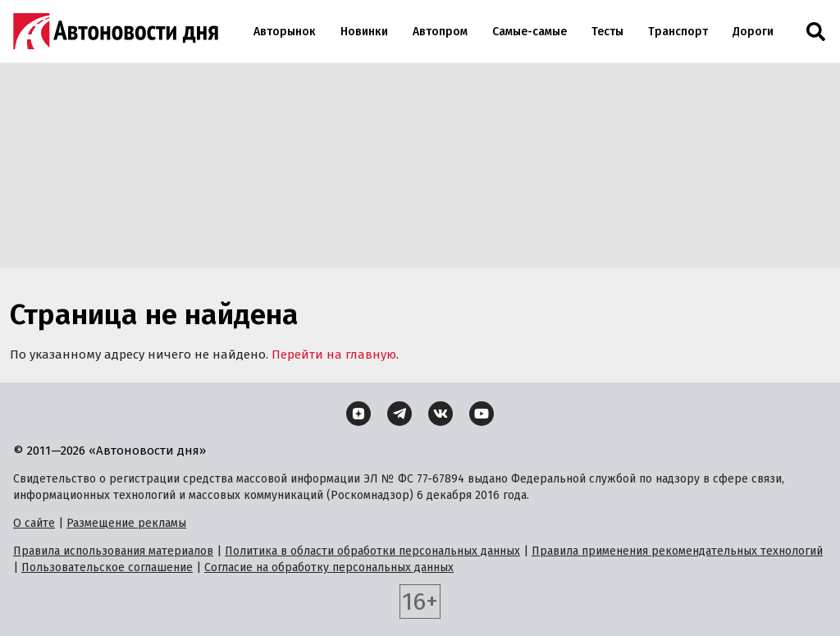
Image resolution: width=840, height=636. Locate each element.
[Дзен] (358, 414)
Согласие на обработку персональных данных (329, 567)
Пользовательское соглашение (107, 567)
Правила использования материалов (113, 551)
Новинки (364, 32)
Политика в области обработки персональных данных (372, 551)
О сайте (34, 523)
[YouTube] (482, 414)
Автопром (440, 32)
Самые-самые (530, 32)
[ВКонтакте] (441, 414)
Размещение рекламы (126, 523)
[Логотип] (116, 31)
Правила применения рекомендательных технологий (677, 551)
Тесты (607, 32)
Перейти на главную (334, 355)
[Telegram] (399, 414)
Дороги (753, 32)
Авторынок (285, 32)
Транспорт (678, 32)
